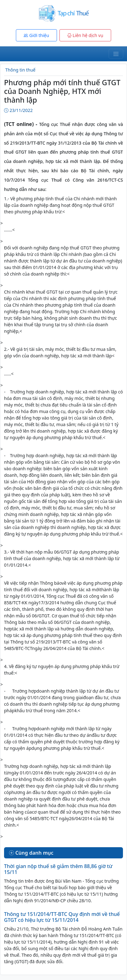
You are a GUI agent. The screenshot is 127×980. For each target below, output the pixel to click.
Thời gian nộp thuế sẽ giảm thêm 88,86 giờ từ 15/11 (58, 869)
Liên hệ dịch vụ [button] (85, 35)
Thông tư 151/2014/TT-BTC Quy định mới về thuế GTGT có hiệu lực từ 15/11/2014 (62, 917)
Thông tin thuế (20, 70)
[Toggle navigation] (116, 54)
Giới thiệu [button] (36, 35)
